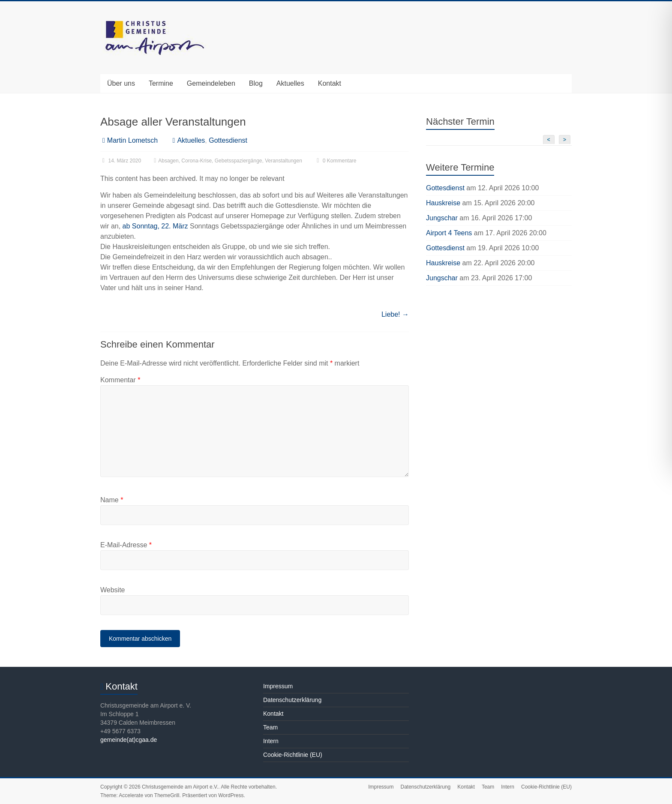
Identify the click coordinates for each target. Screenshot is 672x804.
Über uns (121, 83)
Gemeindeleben (211, 83)
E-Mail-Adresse (126, 545)
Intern (271, 741)
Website (113, 590)
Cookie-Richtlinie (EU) (293, 755)
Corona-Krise (196, 161)
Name (112, 500)
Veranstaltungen (283, 161)
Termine (161, 83)
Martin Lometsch (132, 140)
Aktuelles (290, 83)
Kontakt (330, 83)
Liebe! (395, 314)
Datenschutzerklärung (292, 700)
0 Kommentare (335, 161)
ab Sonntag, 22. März (155, 226)
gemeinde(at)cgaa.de (129, 740)
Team (270, 727)
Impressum (278, 686)
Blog (256, 83)
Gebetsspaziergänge (238, 161)
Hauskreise (443, 203)
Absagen (168, 161)
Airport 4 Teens (449, 233)
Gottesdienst (228, 140)
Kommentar (120, 380)
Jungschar (442, 218)
